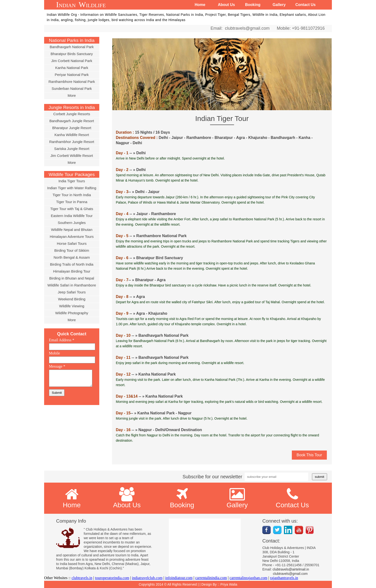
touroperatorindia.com (112, 578)
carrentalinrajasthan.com (248, 578)
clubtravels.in (82, 578)
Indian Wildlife (81, 5)
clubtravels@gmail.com (246, 28)
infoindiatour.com (179, 578)
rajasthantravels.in (284, 578)
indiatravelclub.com (147, 578)
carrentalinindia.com (211, 578)
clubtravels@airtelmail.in (291, 569)
